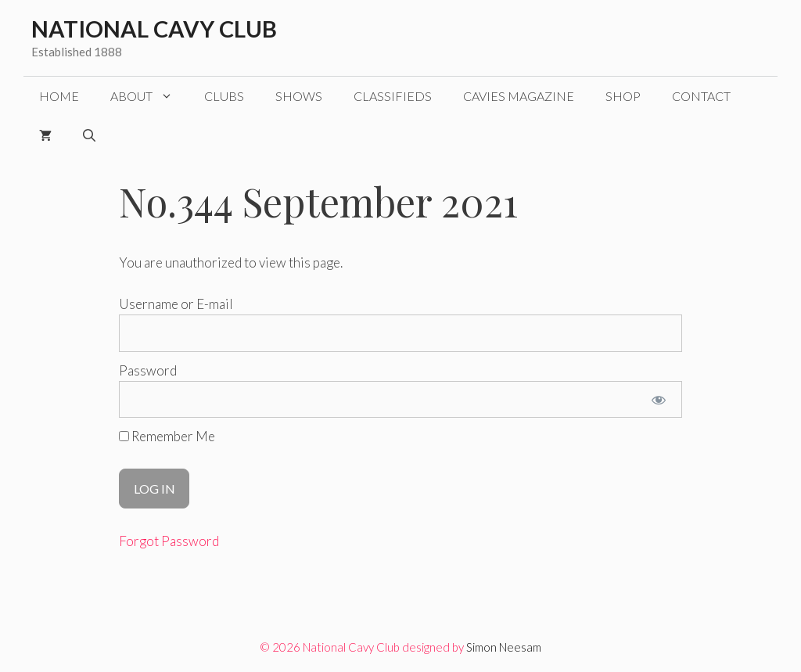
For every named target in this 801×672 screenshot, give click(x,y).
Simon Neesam (504, 647)
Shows (299, 96)
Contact (701, 96)
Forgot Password (169, 541)
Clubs (224, 96)
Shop (623, 96)
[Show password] (659, 400)
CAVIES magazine (519, 96)
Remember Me (167, 436)
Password (148, 370)
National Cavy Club (154, 29)
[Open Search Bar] (89, 135)
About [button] (149, 96)
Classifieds (393, 96)
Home (59, 96)
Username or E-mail (176, 304)
